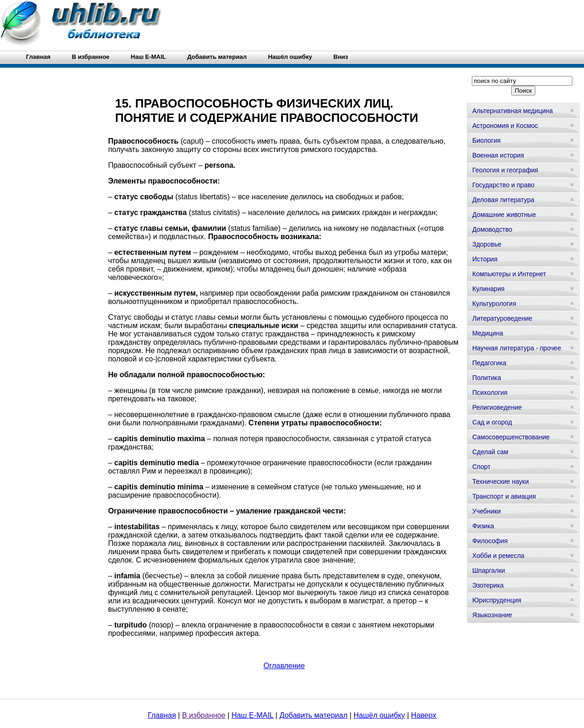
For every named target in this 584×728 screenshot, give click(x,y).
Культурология (494, 304)
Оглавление (284, 666)
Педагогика (489, 363)
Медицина (488, 333)
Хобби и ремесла (498, 556)
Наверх (424, 715)
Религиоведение (497, 407)
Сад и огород (492, 422)
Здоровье (487, 244)
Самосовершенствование (511, 437)
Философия (490, 541)
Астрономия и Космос (505, 126)
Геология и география (505, 170)
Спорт (481, 467)
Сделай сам (490, 452)
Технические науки (501, 481)
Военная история (498, 155)
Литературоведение (502, 318)
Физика (483, 526)
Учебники (486, 511)
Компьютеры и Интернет (509, 274)
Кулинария (489, 289)
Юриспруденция (497, 600)
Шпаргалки (489, 570)
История (485, 259)
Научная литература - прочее (517, 348)
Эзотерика (488, 585)
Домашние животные (504, 215)
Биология (486, 140)
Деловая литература (503, 200)
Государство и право (503, 185)
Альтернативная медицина (513, 111)
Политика (487, 378)
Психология (490, 392)
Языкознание (492, 615)
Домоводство (492, 229)
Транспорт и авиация (504, 496)
